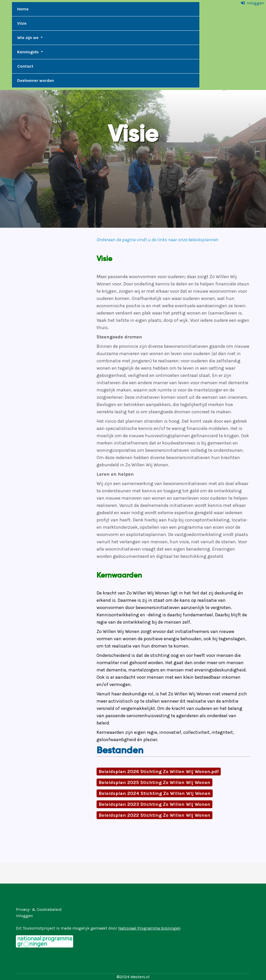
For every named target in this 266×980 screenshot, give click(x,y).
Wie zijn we (28, 38)
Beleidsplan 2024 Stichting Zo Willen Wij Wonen (155, 793)
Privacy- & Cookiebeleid (39, 909)
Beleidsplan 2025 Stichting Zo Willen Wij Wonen (154, 782)
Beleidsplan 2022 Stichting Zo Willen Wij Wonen (154, 815)
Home (23, 9)
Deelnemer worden (36, 80)
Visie (22, 23)
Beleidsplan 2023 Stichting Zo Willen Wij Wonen (154, 804)
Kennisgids (28, 52)
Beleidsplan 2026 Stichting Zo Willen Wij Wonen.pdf (159, 772)
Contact (25, 66)
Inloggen (255, 3)
